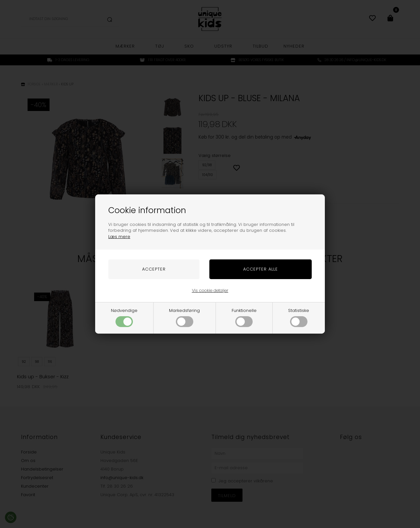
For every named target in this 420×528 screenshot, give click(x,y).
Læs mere (119, 237)
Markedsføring (184, 317)
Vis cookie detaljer (210, 290)
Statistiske (299, 317)
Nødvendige (124, 317)
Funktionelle (244, 317)
